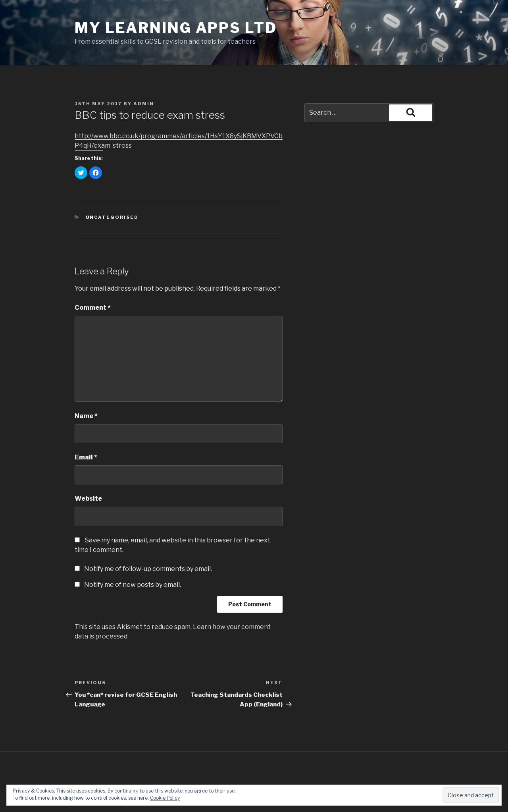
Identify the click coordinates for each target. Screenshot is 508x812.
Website (88, 499)
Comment (93, 308)
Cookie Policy (165, 798)
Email (86, 457)
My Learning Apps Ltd (176, 28)
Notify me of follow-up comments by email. (148, 569)
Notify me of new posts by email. (133, 585)
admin (144, 104)
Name (86, 416)
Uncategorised (112, 217)
